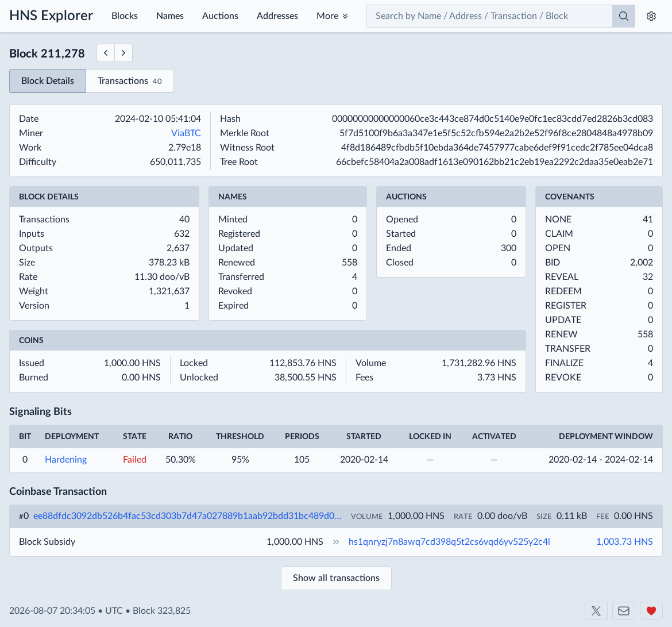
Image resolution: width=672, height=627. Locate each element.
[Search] (624, 16)
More (327, 16)
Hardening (66, 460)
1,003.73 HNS (625, 542)
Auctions (220, 16)
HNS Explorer (51, 16)
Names (170, 16)
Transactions (130, 82)
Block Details (48, 81)
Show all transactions (336, 578)
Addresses (277, 16)
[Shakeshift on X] (596, 611)
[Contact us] (624, 611)
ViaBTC (186, 133)
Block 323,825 (162, 611)
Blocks (125, 16)
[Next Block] (124, 53)
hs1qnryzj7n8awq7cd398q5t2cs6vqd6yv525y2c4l (449, 542)
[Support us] (651, 611)
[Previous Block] (105, 53)
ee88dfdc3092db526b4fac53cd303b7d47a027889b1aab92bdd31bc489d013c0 (188, 516)
